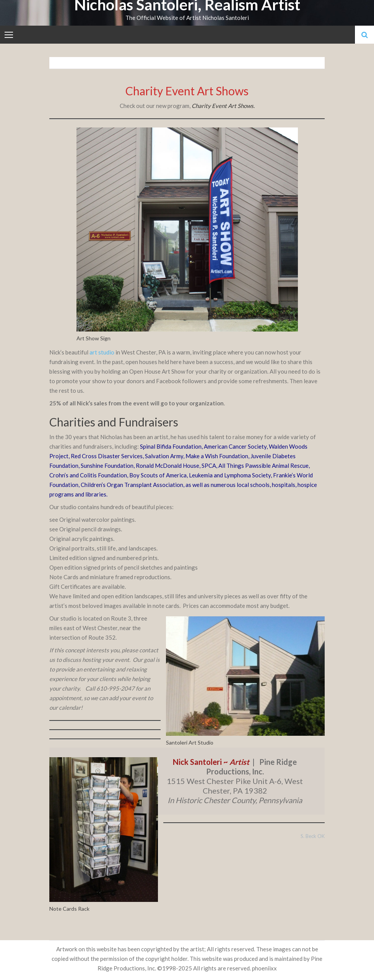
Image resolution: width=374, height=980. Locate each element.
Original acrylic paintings (81, 539)
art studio (102, 352)
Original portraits (72, 548)
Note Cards (64, 577)
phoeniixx (264, 968)
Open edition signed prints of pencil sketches (106, 567)
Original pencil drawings (90, 529)
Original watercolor (85, 519)
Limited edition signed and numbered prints (103, 558)
